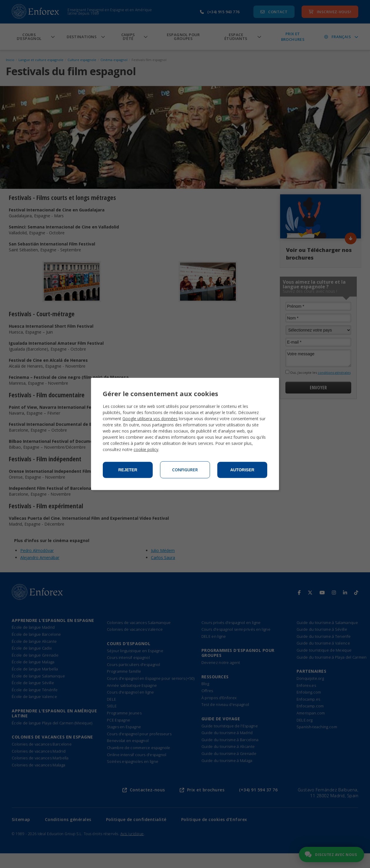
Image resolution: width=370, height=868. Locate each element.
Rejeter (128, 470)
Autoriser (242, 470)
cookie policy (146, 449)
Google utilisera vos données (150, 419)
